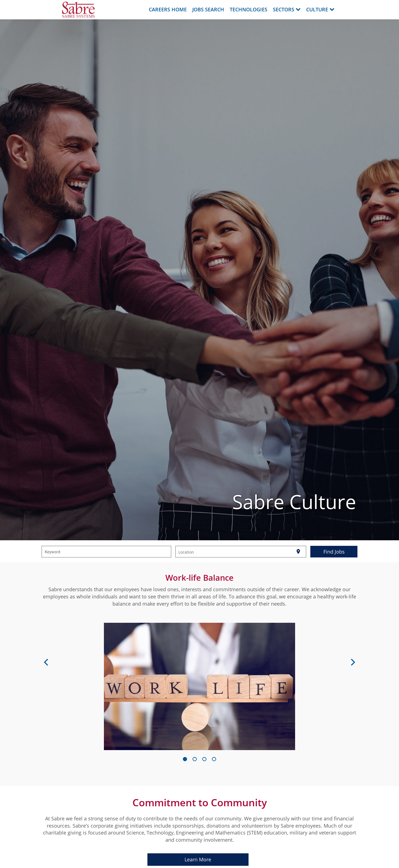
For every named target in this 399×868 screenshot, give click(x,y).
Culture (320, 9)
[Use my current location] (298, 551)
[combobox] (107, 552)
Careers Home (168, 9)
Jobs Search (208, 9)
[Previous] (47, 663)
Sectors (287, 9)
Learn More (198, 859)
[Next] (352, 663)
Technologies (249, 9)
